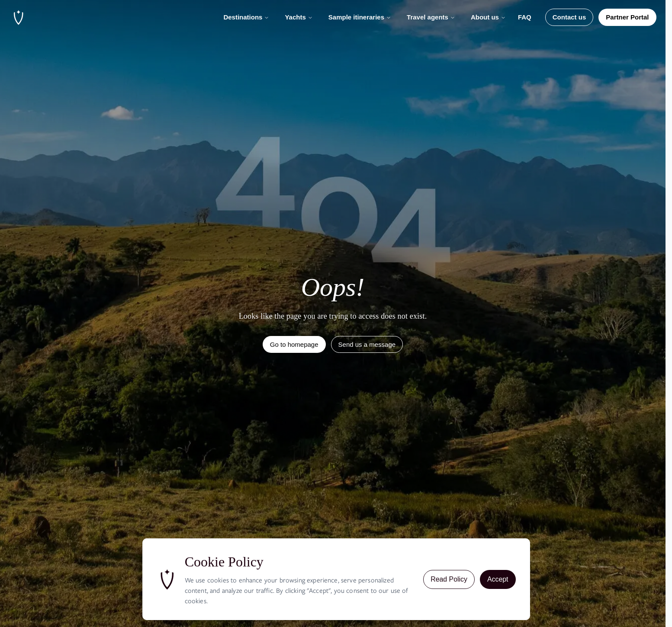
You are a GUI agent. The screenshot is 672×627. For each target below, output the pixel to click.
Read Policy (449, 579)
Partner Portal (627, 17)
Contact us (569, 17)
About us (488, 17)
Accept (498, 579)
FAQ (525, 17)
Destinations (246, 17)
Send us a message (367, 344)
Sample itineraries (360, 17)
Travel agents (431, 17)
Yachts (299, 17)
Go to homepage (294, 344)
